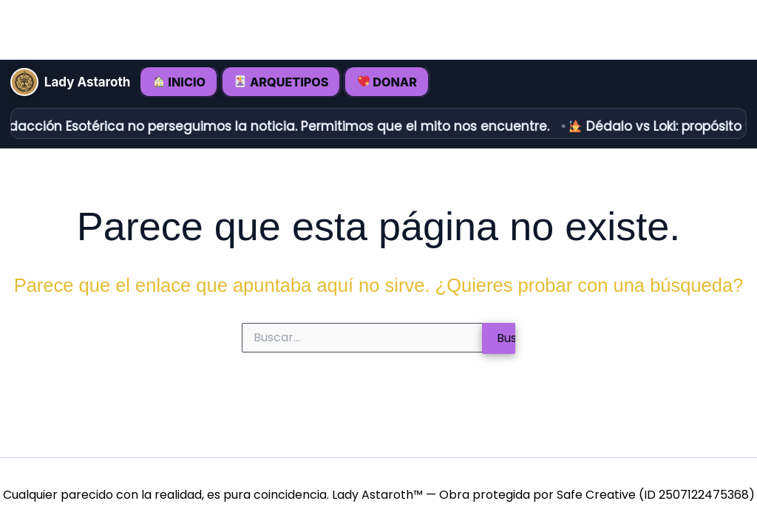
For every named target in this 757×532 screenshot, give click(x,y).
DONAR (389, 82)
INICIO (181, 82)
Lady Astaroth (89, 82)
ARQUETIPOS (283, 82)
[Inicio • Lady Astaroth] (25, 82)
